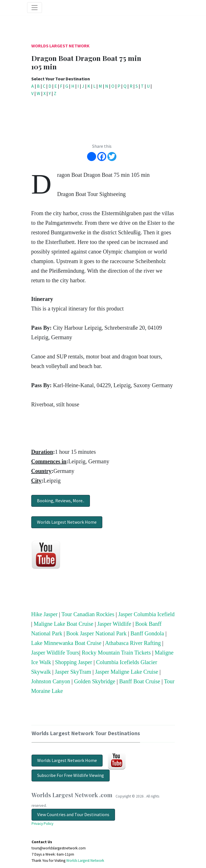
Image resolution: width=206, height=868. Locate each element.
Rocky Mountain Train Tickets (116, 653)
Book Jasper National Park (96, 633)
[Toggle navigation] (35, 8)
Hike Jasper (45, 614)
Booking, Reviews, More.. (61, 501)
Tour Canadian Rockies (88, 614)
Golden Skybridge (95, 681)
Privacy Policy (42, 824)
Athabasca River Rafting (133, 643)
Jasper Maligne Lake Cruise (127, 672)
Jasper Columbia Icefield (146, 614)
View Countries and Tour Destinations (73, 814)
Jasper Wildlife (114, 624)
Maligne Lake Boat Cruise (64, 624)
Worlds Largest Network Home (67, 522)
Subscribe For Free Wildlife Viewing (71, 775)
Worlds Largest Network (60, 46)
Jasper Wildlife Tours (55, 653)
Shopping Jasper (74, 662)
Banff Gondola (147, 633)
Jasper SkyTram (73, 672)
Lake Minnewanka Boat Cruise (66, 643)
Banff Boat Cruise (140, 681)
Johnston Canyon (51, 681)
